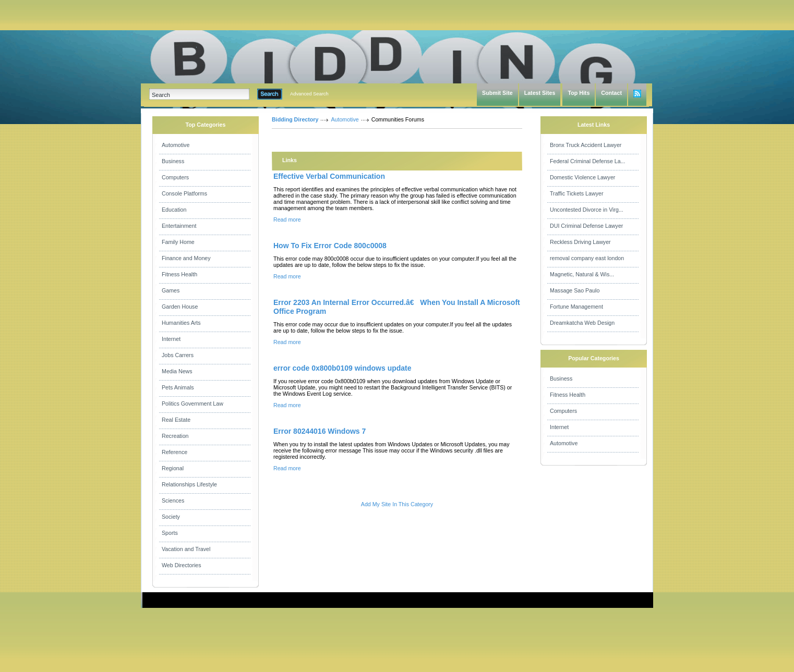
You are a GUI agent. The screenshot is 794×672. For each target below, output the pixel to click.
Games (171, 290)
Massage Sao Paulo (575, 290)
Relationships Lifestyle (189, 484)
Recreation (175, 436)
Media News (177, 371)
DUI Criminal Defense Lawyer (586, 226)
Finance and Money (186, 258)
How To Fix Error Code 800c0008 (330, 246)
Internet (171, 339)
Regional (173, 468)
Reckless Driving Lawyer (580, 242)
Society (171, 517)
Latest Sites (540, 93)
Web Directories (182, 565)
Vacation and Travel (186, 549)
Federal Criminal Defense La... (588, 161)
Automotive (176, 145)
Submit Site (497, 93)
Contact (611, 93)
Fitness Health (179, 274)
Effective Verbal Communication (329, 176)
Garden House (180, 307)
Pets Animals (178, 387)
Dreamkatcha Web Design (582, 323)
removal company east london (587, 258)
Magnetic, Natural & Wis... (582, 274)
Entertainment (179, 226)
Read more (287, 219)
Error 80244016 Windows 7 (320, 431)
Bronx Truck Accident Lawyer (586, 145)
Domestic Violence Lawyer (582, 177)
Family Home (178, 242)
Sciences (173, 500)
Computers (175, 177)
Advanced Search (309, 94)
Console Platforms (184, 193)
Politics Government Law (193, 404)
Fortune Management (576, 307)
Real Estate (176, 420)
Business (173, 161)
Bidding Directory (295, 119)
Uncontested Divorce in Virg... (587, 210)
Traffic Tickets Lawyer (576, 193)
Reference (175, 452)
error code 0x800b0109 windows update (342, 368)
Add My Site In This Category (397, 504)
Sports (170, 533)
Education (174, 210)
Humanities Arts (181, 323)
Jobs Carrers (178, 355)
